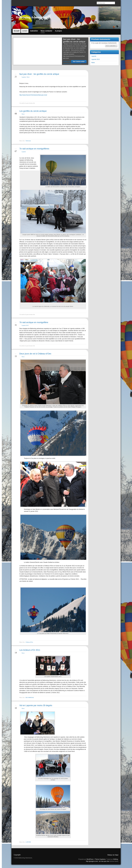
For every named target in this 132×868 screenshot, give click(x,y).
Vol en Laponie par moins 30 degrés (36, 705)
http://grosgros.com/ (92, 861)
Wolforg (116, 859)
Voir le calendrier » (111, 46)
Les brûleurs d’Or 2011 (30, 650)
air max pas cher (104, 861)
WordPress (90, 859)
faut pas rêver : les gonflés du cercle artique (74, 40)
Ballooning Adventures (31, 17)
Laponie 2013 (25, 325)
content (25, 31)
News (28, 77)
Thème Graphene (100, 859)
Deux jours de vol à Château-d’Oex (35, 354)
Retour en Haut (113, 855)
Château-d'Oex (29, 642)
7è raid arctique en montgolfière (34, 322)
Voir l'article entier (79, 62)
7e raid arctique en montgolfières (34, 149)
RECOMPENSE (30, 697)
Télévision (28, 141)
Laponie (24, 77)
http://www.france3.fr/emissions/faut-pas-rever (33, 95)
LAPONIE (28, 842)
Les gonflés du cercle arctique (33, 111)
